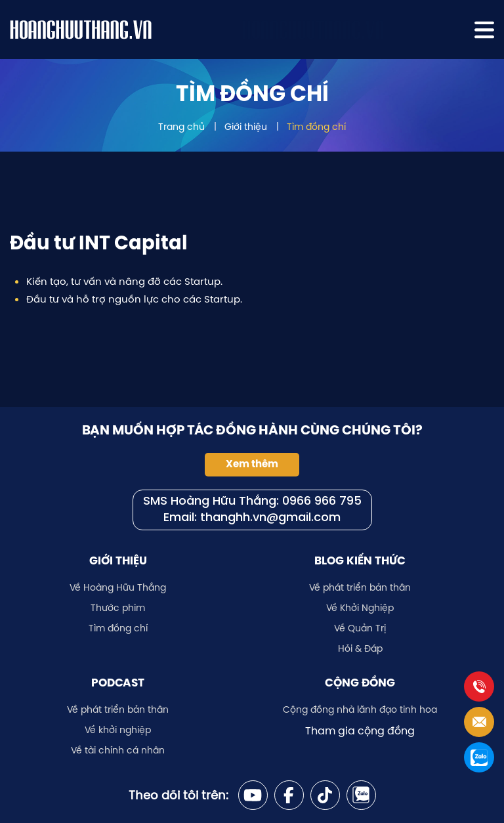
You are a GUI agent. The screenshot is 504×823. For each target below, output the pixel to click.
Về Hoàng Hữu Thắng (118, 587)
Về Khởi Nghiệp (360, 608)
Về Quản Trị (360, 628)
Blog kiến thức (360, 560)
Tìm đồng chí (316, 127)
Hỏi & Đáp (360, 648)
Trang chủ (181, 127)
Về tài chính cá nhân (118, 750)
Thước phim (118, 608)
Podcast (118, 683)
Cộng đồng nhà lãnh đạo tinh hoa (360, 709)
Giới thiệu (246, 127)
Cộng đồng (360, 683)
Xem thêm (252, 464)
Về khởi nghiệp (118, 730)
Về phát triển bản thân (360, 587)
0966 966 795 (322, 502)
